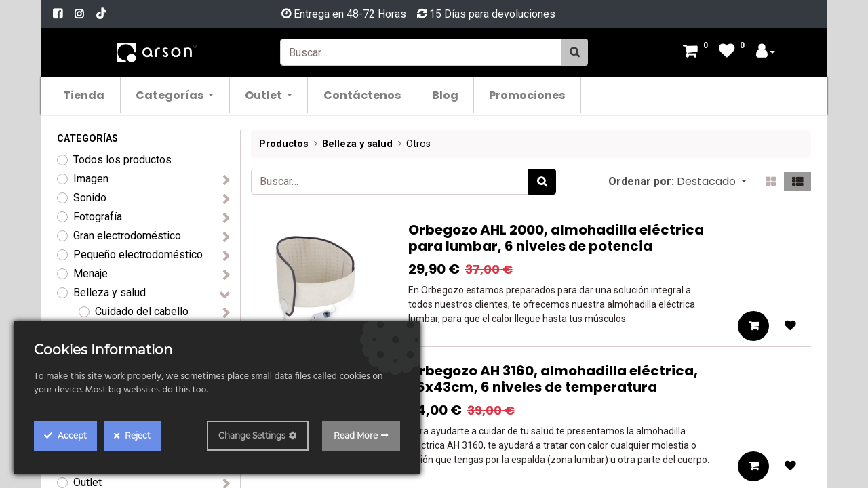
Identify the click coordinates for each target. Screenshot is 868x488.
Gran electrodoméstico (127, 236)
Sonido (90, 198)
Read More (356, 435)
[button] (712, 182)
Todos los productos (122, 160)
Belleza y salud (110, 292)
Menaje (91, 273)
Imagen (91, 179)
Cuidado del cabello (142, 311)
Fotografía (98, 217)
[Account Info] (766, 53)
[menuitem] (87, 95)
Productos (284, 144)
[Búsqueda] (575, 52)
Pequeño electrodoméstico (138, 255)
